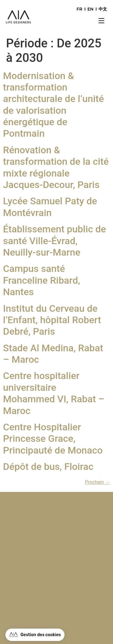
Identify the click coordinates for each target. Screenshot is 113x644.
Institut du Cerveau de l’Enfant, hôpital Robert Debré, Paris (52, 320)
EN (90, 9)
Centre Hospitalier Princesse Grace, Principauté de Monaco (53, 439)
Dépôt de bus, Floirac (48, 467)
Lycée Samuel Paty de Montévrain (50, 207)
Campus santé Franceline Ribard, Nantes (42, 280)
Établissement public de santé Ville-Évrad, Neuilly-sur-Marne (55, 241)
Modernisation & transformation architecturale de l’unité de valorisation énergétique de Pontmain (53, 105)
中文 (103, 9)
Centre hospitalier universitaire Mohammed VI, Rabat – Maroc (54, 393)
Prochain (97, 482)
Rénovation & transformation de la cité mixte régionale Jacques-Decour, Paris (56, 167)
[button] (102, 21)
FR (79, 9)
